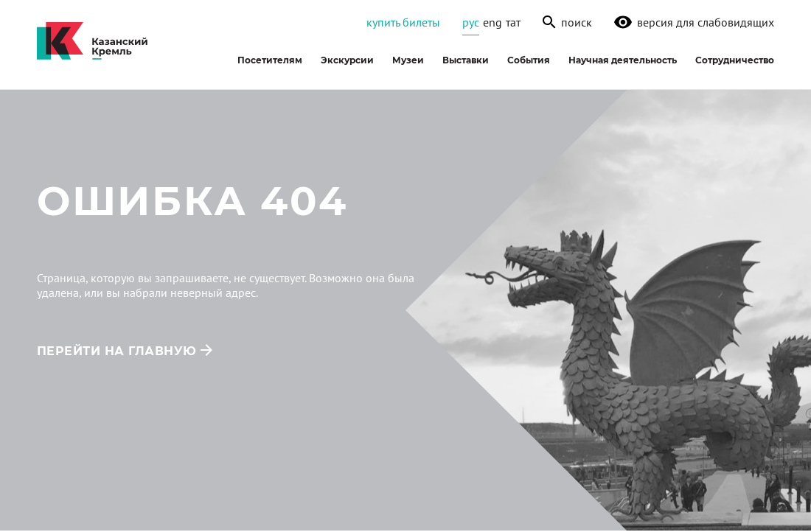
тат (513, 22)
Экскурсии (347, 60)
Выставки (466, 60)
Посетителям (270, 60)
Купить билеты (403, 22)
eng (492, 22)
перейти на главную (117, 351)
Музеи (408, 60)
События (529, 60)
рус (471, 22)
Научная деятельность (623, 60)
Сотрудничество (735, 60)
